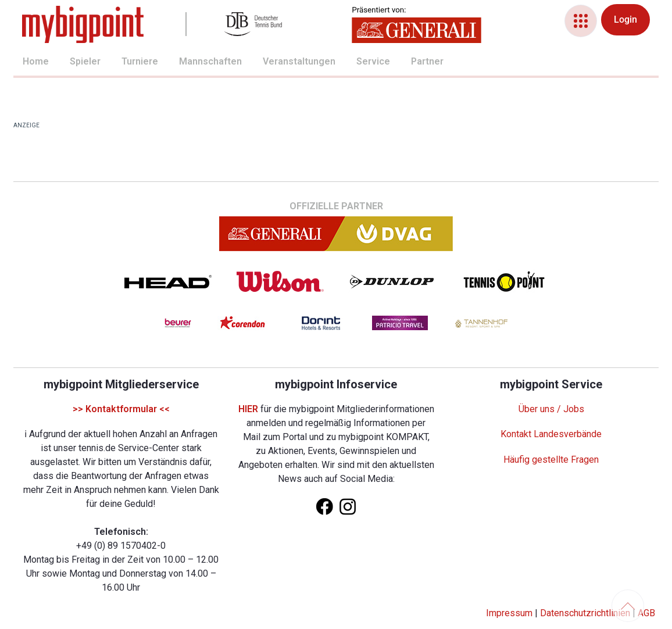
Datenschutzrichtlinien (585, 613)
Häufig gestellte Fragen (551, 460)
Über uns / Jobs (551, 409)
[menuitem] (23, 63)
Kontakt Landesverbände (551, 434)
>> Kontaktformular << (121, 409)
